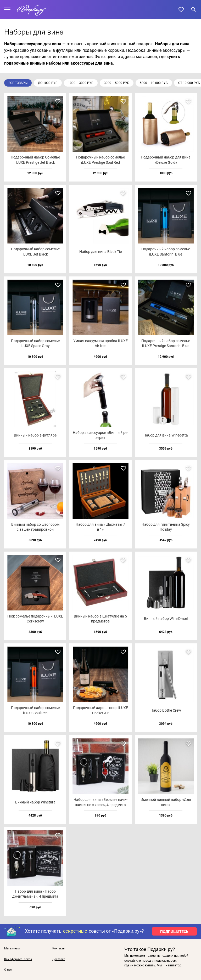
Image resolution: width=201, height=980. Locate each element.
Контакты (59, 949)
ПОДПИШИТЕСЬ (174, 932)
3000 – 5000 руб (117, 83)
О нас (8, 970)
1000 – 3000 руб (81, 83)
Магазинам (12, 949)
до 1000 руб (48, 83)
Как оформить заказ (18, 959)
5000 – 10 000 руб (154, 83)
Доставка (59, 959)
